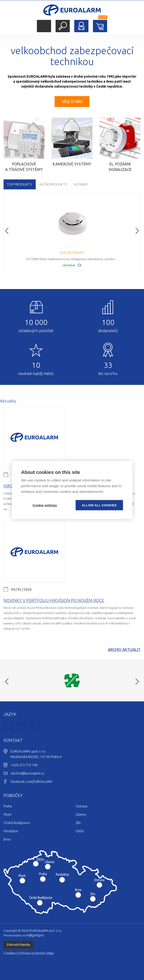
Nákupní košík (100, 26)
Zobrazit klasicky (18, 944)
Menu (44, 26)
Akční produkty (53, 184)
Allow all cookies (99, 505)
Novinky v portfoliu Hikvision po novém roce (54, 600)
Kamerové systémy (72, 164)
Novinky (81, 184)
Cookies (10, 953)
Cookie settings (45, 505)
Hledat (63, 26)
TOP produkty (20, 184)
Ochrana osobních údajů (36, 953)
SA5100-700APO (72, 253)
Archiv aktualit (124, 649)
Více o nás (72, 101)
